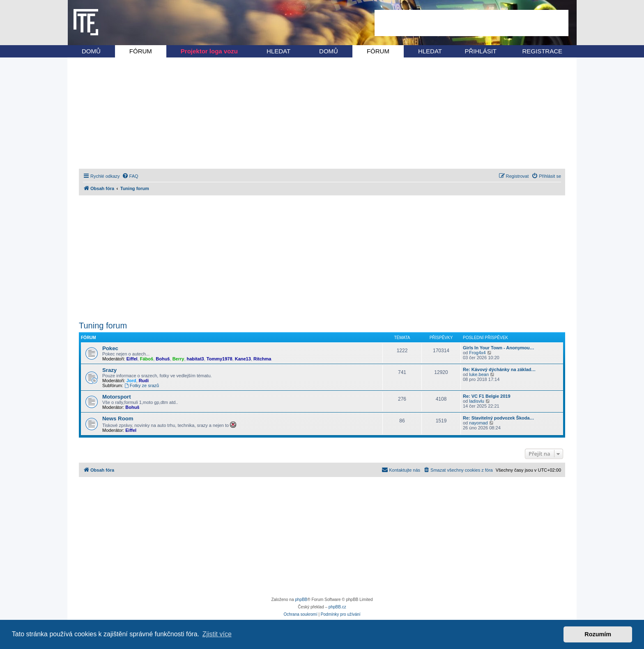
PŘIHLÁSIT (481, 51)
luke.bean (479, 374)
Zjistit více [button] (217, 634)
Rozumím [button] (598, 634)
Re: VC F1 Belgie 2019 (487, 396)
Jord (131, 381)
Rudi (144, 381)
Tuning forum (103, 326)
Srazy (109, 370)
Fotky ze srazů (142, 385)
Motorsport (117, 397)
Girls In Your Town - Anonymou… (499, 348)
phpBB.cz (337, 607)
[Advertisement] (471, 23)
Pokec (110, 348)
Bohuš (163, 359)
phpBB (301, 600)
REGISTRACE (542, 51)
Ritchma (262, 359)
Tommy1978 (220, 359)
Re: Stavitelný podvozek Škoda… (499, 418)
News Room (118, 419)
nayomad (478, 423)
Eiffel (132, 359)
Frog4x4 (477, 353)
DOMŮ (91, 51)
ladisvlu (477, 401)
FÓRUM (141, 51)
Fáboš (147, 359)
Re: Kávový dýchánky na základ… (499, 369)
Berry (178, 359)
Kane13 (243, 359)
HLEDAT (278, 51)
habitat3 (195, 359)
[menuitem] (130, 176)
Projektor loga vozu (209, 51)
